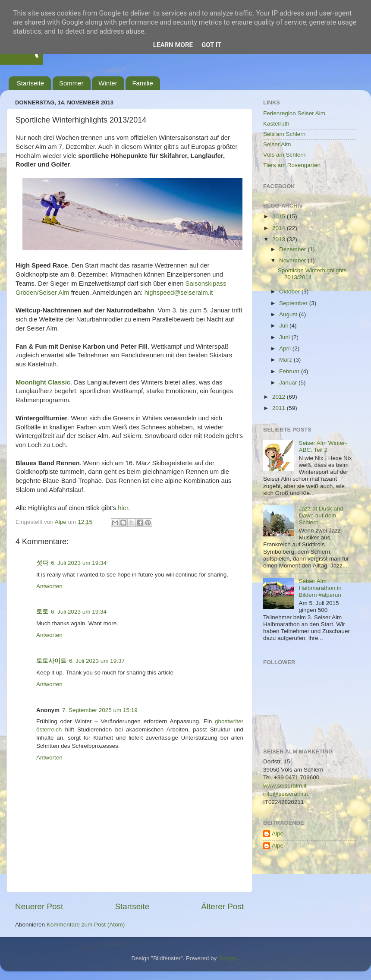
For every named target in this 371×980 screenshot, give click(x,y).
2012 (280, 397)
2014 (280, 228)
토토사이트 (51, 661)
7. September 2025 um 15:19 (100, 710)
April (286, 348)
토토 (42, 612)
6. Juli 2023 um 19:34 (79, 563)
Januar (289, 383)
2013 (280, 239)
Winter (108, 83)
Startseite (30, 83)
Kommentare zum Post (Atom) (86, 925)
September (294, 303)
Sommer (71, 83)
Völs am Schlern (284, 155)
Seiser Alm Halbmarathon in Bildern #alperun (320, 588)
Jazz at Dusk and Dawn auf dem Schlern (321, 515)
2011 (280, 408)
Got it (211, 45)
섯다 (42, 563)
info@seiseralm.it (286, 794)
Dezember (293, 249)
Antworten (49, 586)
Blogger (228, 958)
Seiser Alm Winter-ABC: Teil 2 (323, 446)
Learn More (173, 45)
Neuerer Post (39, 906)
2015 (280, 216)
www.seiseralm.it (285, 786)
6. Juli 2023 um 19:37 (97, 661)
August (289, 314)
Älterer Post (222, 906)
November (293, 260)
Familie (142, 83)
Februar (290, 371)
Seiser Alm (277, 144)
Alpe (278, 833)
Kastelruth (276, 124)
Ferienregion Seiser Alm (294, 113)
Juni (285, 337)
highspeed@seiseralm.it (179, 293)
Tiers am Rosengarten (292, 165)
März (286, 360)
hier (123, 508)
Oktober (290, 291)
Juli (284, 326)
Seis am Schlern (284, 134)
